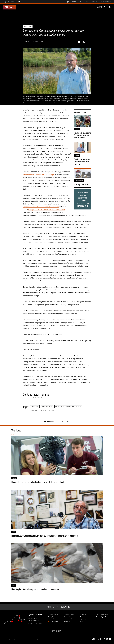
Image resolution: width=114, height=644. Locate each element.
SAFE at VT (83, 615)
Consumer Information (70, 619)
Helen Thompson (42, 395)
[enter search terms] (111, 7)
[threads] (101, 639)
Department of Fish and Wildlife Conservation (41, 207)
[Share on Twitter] (84, 42)
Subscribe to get (57, 607)
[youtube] (110, 639)
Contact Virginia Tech (35, 624)
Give (87, 2)
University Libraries (70, 615)
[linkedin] (107, 639)
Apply (74, 2)
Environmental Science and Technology (38, 175)
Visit (81, 2)
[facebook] (96, 639)
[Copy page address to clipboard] (89, 42)
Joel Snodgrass (42, 204)
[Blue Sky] (93, 639)
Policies (82, 617)
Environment (34, 411)
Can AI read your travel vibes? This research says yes (82, 162)
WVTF (82, 621)
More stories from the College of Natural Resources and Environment (83, 199)
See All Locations (34, 621)
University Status (53, 615)
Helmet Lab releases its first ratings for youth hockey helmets (82, 135)
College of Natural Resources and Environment (47, 210)
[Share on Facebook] (79, 42)
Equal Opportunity (85, 619)
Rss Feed (15, 435)
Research (43, 411)
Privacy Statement (53, 617)
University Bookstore (102, 615)
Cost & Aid (67, 621)
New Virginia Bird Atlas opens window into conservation (35, 589)
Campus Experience (47, 407)
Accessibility (68, 617)
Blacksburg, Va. (35, 407)
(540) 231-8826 (38, 398)
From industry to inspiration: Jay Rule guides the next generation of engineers (45, 536)
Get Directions (33, 618)
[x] (98, 639)
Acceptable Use (52, 619)
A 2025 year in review (82, 185)
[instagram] (104, 639)
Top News (51, 411)
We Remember (54, 621)
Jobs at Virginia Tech (102, 617)
